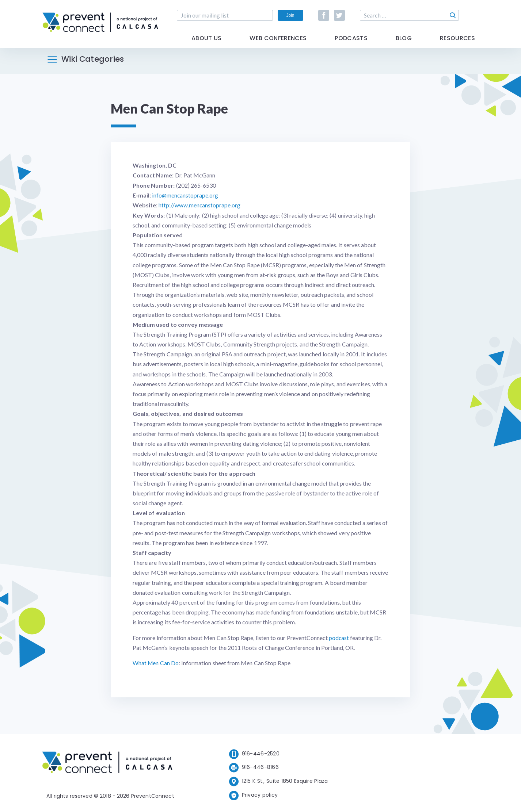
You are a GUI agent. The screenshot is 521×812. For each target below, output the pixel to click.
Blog (404, 45)
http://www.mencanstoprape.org (200, 205)
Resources (457, 45)
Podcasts (351, 45)
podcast (339, 637)
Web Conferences (278, 45)
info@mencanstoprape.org (185, 195)
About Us (207, 45)
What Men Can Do (156, 662)
